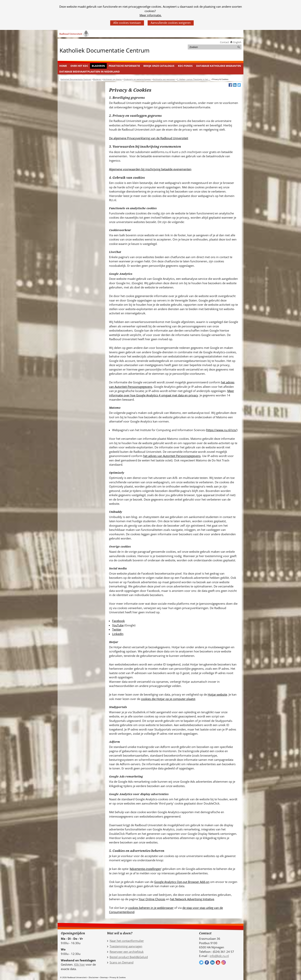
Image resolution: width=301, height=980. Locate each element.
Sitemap (104, 977)
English (237, 42)
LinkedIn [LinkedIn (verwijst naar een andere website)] (118, 634)
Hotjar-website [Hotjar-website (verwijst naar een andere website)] (217, 694)
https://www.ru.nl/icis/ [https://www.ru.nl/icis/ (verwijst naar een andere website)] (222, 430)
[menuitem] (63, 66)
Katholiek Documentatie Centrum (105, 50)
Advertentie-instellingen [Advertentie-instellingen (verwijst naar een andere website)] (145, 869)
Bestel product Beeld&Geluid (129, 957)
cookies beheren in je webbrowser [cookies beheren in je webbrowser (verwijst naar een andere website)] (151, 908)
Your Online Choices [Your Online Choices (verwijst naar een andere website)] (152, 899)
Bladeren (98, 66)
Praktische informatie (124, 66)
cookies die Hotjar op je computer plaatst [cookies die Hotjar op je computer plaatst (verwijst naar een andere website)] (168, 699)
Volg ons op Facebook (207, 962)
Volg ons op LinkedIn (212, 962)
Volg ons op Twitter (201, 962)
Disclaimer (94, 977)
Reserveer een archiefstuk (127, 952)
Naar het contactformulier (127, 941)
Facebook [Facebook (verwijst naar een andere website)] (118, 621)
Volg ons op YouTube (218, 962)
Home (63, 66)
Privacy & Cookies (118, 977)
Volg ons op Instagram (224, 962)
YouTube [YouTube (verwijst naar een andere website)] (118, 625)
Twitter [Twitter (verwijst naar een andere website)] (117, 629)
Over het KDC (79, 66)
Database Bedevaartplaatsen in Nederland (90, 72)
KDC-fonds (185, 66)
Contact (225, 42)
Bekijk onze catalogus (159, 66)
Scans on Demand (122, 962)
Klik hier (79, 964)
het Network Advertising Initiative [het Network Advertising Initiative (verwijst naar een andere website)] (192, 899)
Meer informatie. (151, 15)
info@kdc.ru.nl (219, 956)
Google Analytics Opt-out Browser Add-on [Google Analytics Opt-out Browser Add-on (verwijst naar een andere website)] (182, 882)
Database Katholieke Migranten (219, 66)
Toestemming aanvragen (126, 946)
